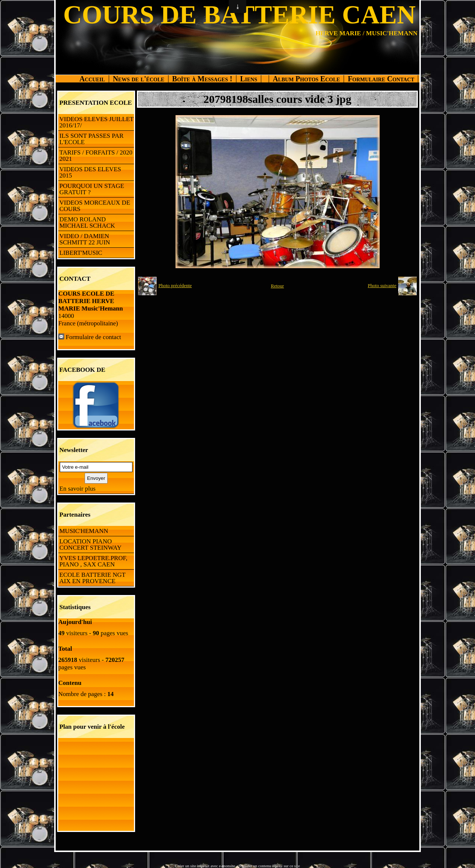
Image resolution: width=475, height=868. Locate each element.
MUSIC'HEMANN (84, 531)
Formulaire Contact (381, 79)
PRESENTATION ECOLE (96, 103)
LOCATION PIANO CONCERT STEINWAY (91, 544)
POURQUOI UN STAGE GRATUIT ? (92, 189)
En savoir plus (77, 489)
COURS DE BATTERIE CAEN (239, 15)
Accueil (92, 79)
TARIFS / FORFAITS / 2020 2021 (96, 156)
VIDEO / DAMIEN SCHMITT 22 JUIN (85, 239)
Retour (277, 286)
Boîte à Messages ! (202, 79)
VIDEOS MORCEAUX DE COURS (95, 206)
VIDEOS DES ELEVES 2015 (90, 172)
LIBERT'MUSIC (81, 253)
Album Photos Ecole (306, 79)
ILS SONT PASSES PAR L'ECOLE (91, 139)
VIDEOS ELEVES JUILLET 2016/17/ (96, 122)
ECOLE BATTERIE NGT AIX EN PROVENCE (92, 578)
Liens (249, 79)
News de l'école (139, 79)
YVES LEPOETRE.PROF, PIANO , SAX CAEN (93, 561)
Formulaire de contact (93, 337)
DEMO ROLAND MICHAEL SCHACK (87, 222)
